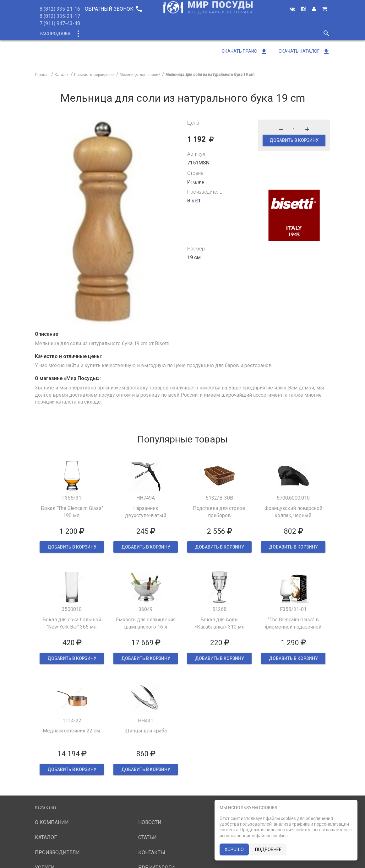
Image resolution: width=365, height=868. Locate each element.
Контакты (152, 852)
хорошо (234, 849)
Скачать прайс (245, 51)
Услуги (235, 34)
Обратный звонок (113, 9)
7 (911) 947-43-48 (60, 23)
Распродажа (55, 34)
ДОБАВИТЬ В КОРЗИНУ (294, 140)
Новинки (119, 34)
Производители (197, 34)
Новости (263, 34)
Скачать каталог (304, 51)
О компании (154, 34)
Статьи (147, 837)
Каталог (89, 34)
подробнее (268, 849)
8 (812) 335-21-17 (60, 16)
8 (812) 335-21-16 (60, 9)
